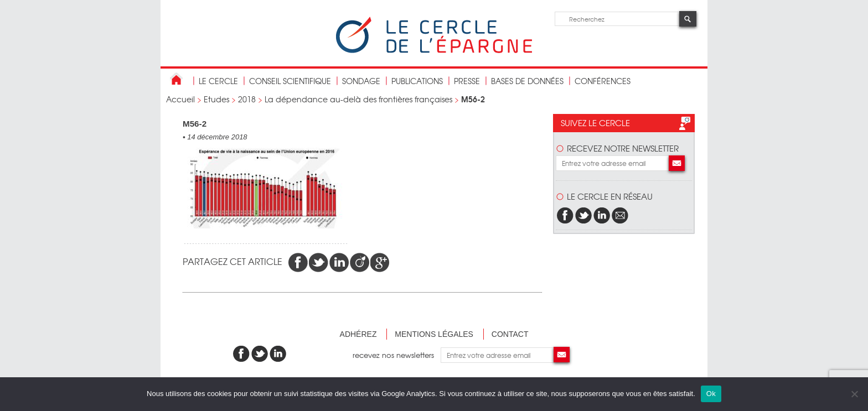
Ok (711, 394)
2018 (247, 99)
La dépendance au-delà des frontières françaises (358, 99)
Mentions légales (434, 334)
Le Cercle (218, 81)
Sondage (361, 81)
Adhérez (358, 334)
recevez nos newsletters (397, 355)
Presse (467, 81)
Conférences (603, 81)
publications (417, 81)
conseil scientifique (290, 81)
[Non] (854, 394)
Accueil (180, 99)
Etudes (216, 99)
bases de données (527, 81)
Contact (510, 334)
